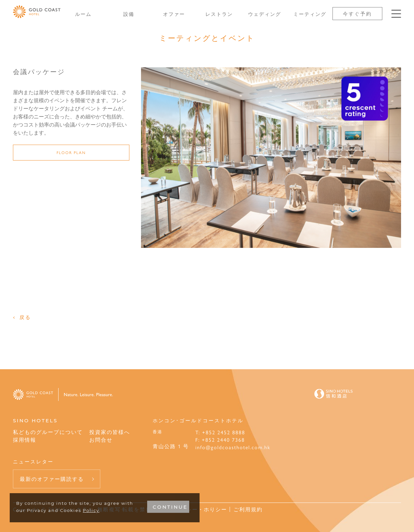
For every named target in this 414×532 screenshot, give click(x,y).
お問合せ (101, 440)
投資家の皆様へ (110, 432)
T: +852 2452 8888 (220, 432)
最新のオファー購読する (52, 479)
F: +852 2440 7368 (220, 440)
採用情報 (25, 440)
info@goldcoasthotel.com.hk (233, 447)
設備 (129, 14)
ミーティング (310, 14)
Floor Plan (71, 152)
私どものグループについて (48, 432)
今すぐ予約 (357, 13)
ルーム (83, 14)
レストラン (219, 14)
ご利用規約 (248, 509)
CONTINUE (170, 507)
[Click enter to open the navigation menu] (396, 14)
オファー (174, 14)
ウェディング (265, 14)
